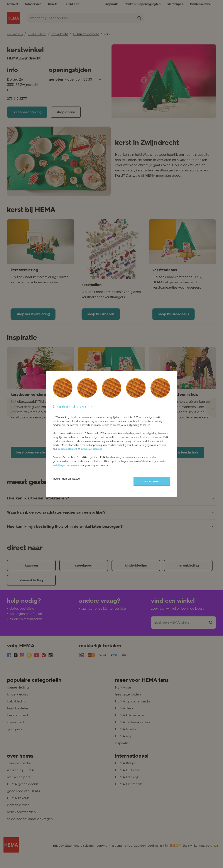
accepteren (152, 481)
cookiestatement (67, 449)
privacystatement (92, 449)
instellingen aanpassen (67, 479)
